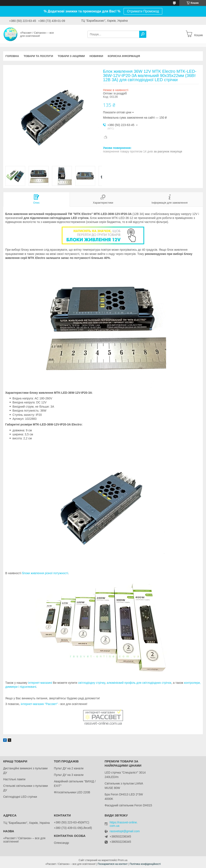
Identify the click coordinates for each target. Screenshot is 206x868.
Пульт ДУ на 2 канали (69, 768)
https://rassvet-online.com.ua (124, 824)
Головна (12, 56)
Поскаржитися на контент (113, 864)
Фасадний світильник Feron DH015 (128, 805)
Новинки (96, 56)
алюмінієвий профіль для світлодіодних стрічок (139, 683)
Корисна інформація (124, 56)
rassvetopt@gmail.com (125, 831)
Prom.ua (123, 860)
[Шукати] (143, 34)
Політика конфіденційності (145, 864)
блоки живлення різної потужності (45, 573)
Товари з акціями (71, 56)
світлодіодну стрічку (92, 683)
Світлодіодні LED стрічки (20, 797)
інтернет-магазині (40, 683)
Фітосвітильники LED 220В (72, 792)
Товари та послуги (38, 56)
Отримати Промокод (143, 11)
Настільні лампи (14, 779)
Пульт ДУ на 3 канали (69, 775)
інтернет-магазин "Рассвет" (39, 704)
